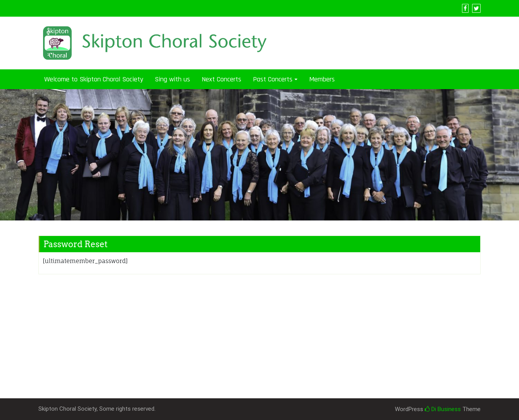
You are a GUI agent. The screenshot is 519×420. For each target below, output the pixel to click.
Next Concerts (221, 79)
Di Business (443, 409)
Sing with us (172, 79)
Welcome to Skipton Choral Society (94, 79)
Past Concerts (273, 79)
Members (322, 79)
